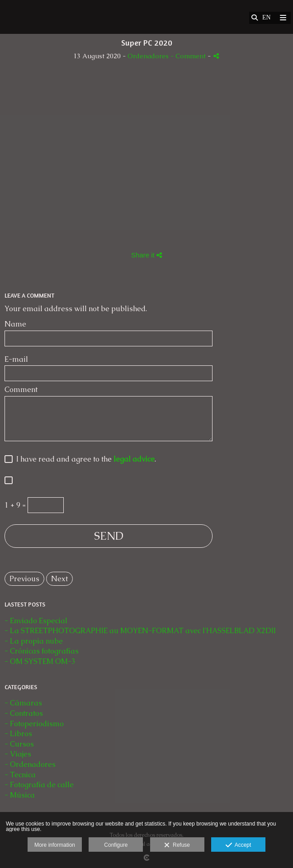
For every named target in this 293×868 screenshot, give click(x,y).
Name (15, 324)
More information (55, 845)
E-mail (16, 359)
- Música (20, 795)
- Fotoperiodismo (34, 724)
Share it (146, 255)
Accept (239, 845)
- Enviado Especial (36, 621)
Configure (116, 845)
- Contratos (24, 713)
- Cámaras (23, 703)
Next (59, 579)
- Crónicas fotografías (42, 651)
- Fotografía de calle (39, 785)
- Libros (18, 734)
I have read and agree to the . (84, 460)
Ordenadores (149, 56)
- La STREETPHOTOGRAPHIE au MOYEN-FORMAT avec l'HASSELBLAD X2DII (140, 631)
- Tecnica (20, 775)
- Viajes (18, 754)
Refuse (177, 845)
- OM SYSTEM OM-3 (40, 661)
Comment (21, 390)
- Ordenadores (30, 764)
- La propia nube (34, 641)
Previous (24, 579)
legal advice (134, 459)
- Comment (189, 56)
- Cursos (19, 744)
